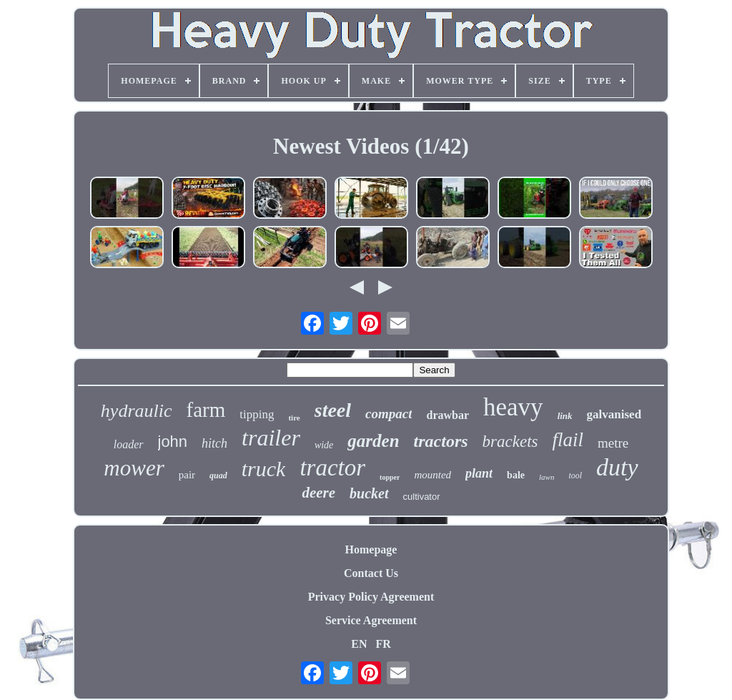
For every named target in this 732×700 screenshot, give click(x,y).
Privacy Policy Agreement (371, 597)
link (565, 416)
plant (479, 473)
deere (318, 493)
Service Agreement (371, 620)
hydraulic (137, 411)
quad (218, 475)
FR (383, 644)
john (173, 442)
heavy (513, 407)
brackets (510, 442)
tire (294, 418)
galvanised (614, 414)
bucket (369, 493)
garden (373, 441)
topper (390, 477)
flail (568, 440)
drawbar (447, 415)
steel (333, 410)
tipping (257, 414)
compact (389, 414)
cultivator (422, 497)
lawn (546, 477)
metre (613, 443)
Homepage (371, 549)
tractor (332, 468)
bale (516, 475)
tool (575, 475)
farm (206, 410)
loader (129, 444)
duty (617, 467)
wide (324, 445)
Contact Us (371, 573)
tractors (441, 441)
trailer (271, 438)
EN (359, 644)
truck (264, 469)
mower (134, 468)
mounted (432, 475)
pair (187, 475)
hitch (214, 443)
